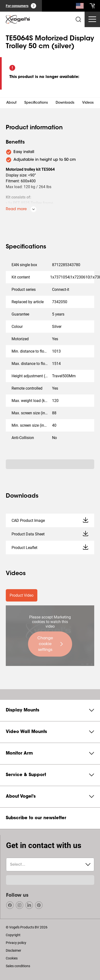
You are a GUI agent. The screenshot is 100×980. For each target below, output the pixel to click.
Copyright (13, 935)
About (11, 103)
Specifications (36, 103)
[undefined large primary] (50, 644)
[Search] (80, 7)
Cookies (12, 958)
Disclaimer (13, 950)
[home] (18, 19)
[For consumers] (21, 6)
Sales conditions (18, 966)
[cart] (92, 6)
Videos (88, 103)
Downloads (65, 103)
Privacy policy (16, 943)
